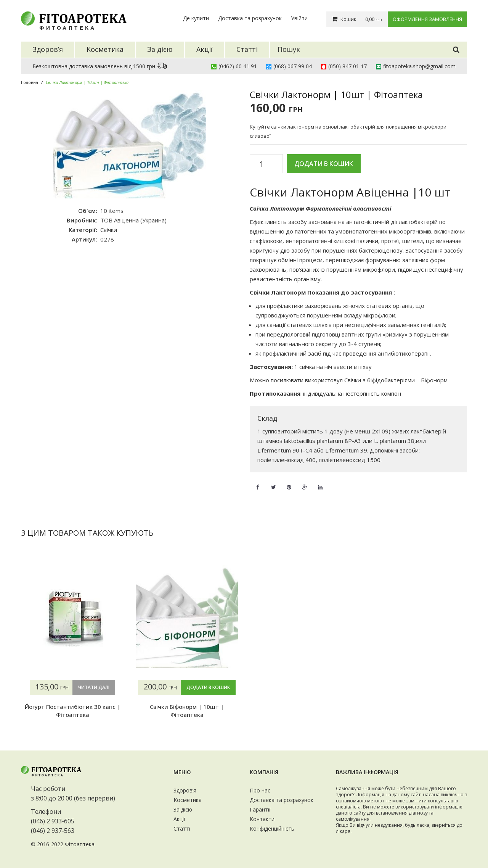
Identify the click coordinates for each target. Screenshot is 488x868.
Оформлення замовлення (427, 19)
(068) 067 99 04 (293, 66)
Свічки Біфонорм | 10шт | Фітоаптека (187, 710)
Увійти (299, 18)
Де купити (196, 18)
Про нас (260, 790)
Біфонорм (434, 380)
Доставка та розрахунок (250, 18)
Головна (30, 82)
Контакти (262, 819)
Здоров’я (185, 790)
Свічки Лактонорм (277, 208)
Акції (179, 819)
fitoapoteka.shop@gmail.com (419, 66)
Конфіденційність (272, 829)
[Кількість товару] (264, 164)
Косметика (188, 800)
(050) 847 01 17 (348, 66)
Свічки (109, 230)
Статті (182, 829)
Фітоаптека (80, 844)
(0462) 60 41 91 (238, 66)
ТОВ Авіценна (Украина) (133, 220)
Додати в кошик (324, 164)
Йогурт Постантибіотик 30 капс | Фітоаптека (73, 710)
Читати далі (94, 687)
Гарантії (260, 809)
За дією (183, 809)
